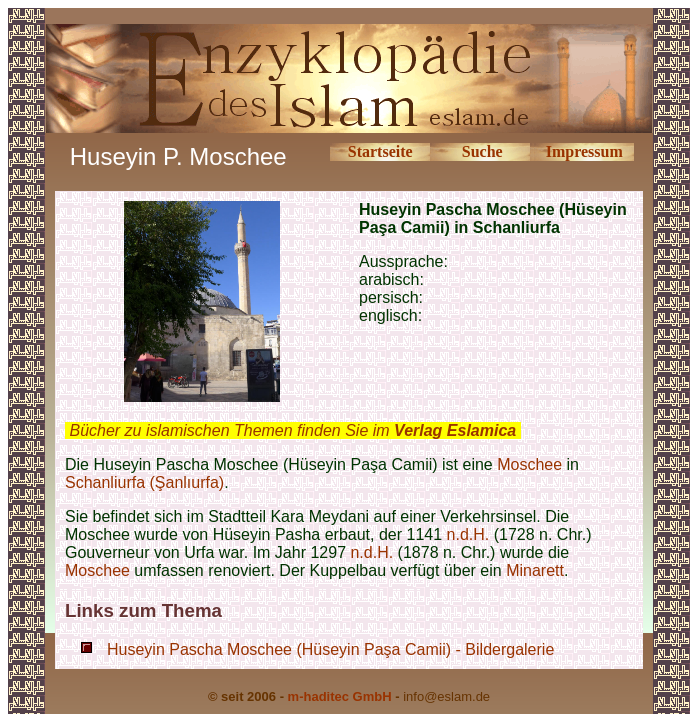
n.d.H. (468, 534)
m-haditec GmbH (340, 696)
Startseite (380, 151)
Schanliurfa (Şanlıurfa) (144, 482)
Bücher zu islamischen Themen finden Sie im (292, 430)
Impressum (584, 151)
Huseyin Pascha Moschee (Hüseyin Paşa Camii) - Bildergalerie (330, 649)
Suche (482, 151)
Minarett (535, 570)
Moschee (529, 464)
